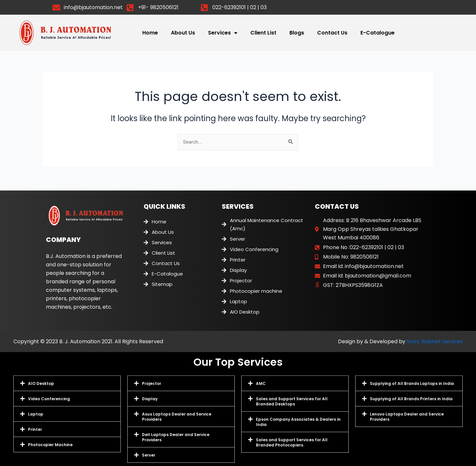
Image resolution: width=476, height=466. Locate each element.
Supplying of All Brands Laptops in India (412, 383)
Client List (263, 33)
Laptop (36, 414)
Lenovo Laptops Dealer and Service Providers (407, 417)
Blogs (297, 33)
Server (149, 455)
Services (223, 33)
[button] (67, 383)
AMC (261, 383)
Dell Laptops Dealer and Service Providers (176, 437)
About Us (183, 33)
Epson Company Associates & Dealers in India (298, 422)
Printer (35, 429)
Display (150, 399)
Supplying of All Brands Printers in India (411, 399)
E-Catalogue (378, 33)
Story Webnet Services (433, 341)
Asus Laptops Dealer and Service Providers (177, 417)
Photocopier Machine (50, 445)
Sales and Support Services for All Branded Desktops (292, 401)
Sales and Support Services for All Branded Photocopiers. (292, 442)
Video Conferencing (49, 399)
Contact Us (332, 33)
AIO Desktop (41, 383)
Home (150, 33)
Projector (152, 383)
